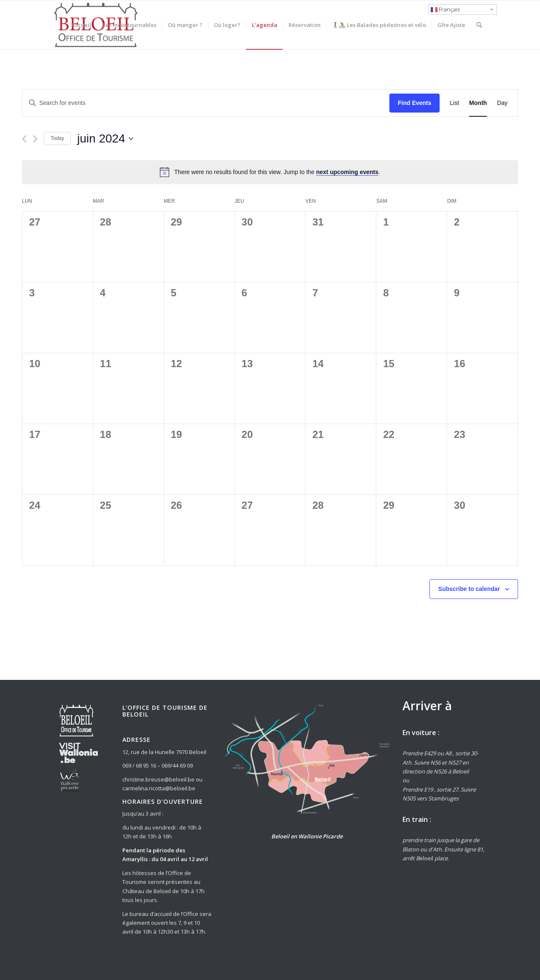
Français (445, 9)
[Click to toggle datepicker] (105, 139)
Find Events (414, 103)
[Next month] (35, 139)
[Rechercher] (479, 25)
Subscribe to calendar (469, 589)
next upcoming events (347, 172)
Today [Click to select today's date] (57, 138)
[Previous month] (24, 139)
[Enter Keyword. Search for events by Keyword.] (206, 103)
